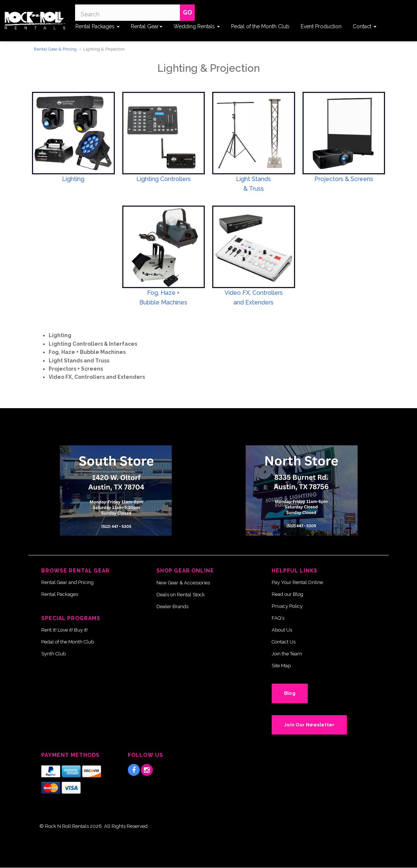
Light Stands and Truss (79, 361)
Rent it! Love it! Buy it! (64, 630)
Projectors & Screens (344, 179)
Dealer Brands (172, 606)
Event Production (321, 26)
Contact (365, 26)
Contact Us (284, 642)
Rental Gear (147, 26)
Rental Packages (98, 26)
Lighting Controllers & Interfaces (93, 344)
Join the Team (287, 654)
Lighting (73, 179)
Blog (290, 693)
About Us (282, 630)
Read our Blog (287, 594)
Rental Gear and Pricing (67, 582)
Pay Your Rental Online (297, 582)
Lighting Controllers (164, 179)
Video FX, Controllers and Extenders (97, 377)
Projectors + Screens (76, 369)
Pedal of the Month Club (260, 26)
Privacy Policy (287, 606)
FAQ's (278, 618)
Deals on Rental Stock (181, 595)
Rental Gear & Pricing (55, 49)
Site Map (281, 666)
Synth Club (54, 654)
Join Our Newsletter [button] (309, 725)
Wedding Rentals (197, 26)
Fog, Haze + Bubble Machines (87, 352)
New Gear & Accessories (183, 583)
